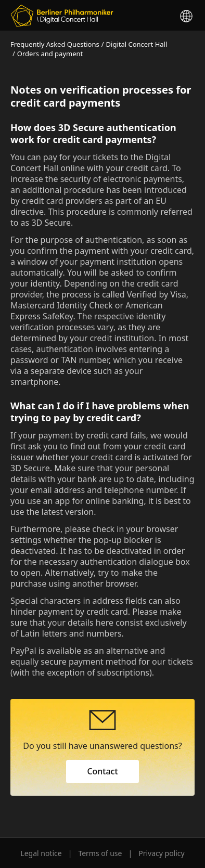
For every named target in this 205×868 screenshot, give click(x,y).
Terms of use (100, 853)
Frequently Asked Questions (55, 44)
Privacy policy (162, 853)
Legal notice (41, 853)
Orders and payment (50, 54)
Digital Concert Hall (137, 44)
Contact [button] (102, 771)
